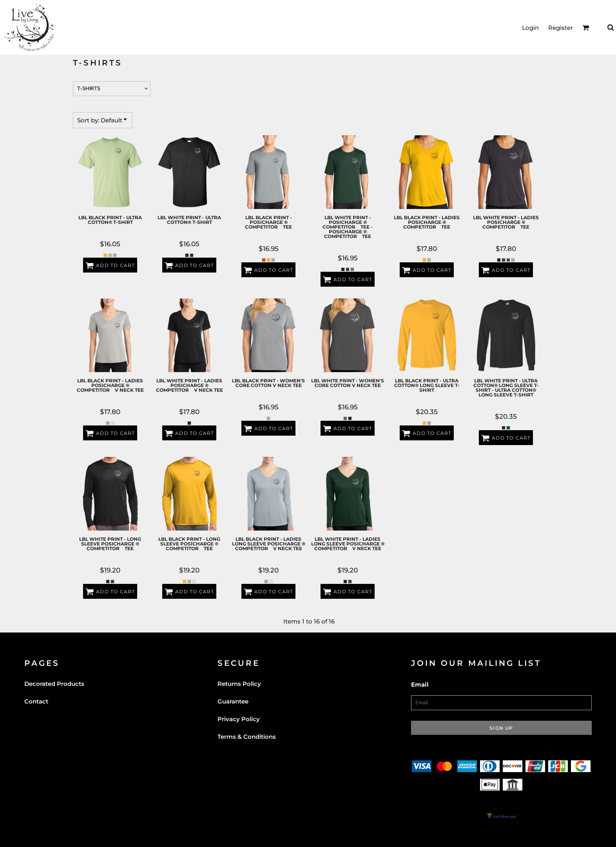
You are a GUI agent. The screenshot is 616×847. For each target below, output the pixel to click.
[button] (586, 27)
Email (420, 684)
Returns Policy (239, 684)
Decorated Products (54, 684)
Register (561, 28)
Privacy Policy (239, 719)
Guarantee (233, 701)
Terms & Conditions (247, 737)
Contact (36, 701)
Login (530, 28)
